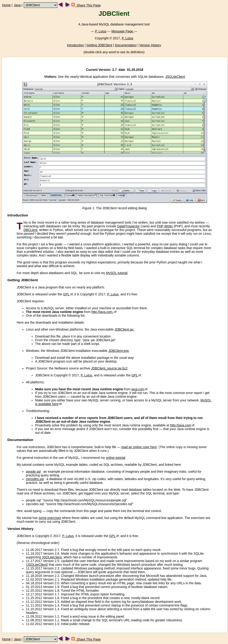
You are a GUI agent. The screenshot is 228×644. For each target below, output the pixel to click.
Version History (150, 45)
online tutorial (116, 458)
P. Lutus (101, 31)
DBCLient (31, 230)
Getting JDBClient (99, 45)
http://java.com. (102, 312)
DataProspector (128, 226)
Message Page (123, 31)
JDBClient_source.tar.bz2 (109, 368)
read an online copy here (139, 447)
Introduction (75, 45)
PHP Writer (165, 226)
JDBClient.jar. (124, 329)
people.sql (33, 472)
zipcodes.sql (35, 479)
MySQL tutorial (117, 273)
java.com (138, 389)
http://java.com (181, 425)
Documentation (126, 45)
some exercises (50, 518)
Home (6, 5)
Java (17, 5)
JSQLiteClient (175, 77)
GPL (66, 294)
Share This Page (86, 5)
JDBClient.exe (119, 351)
